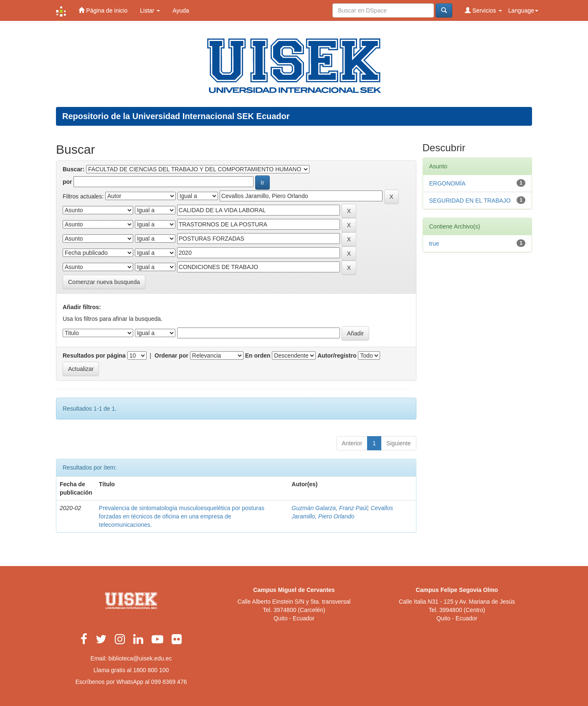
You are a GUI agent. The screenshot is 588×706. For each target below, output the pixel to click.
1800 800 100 (151, 670)
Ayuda (181, 10)
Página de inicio (103, 10)
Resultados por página (94, 356)
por (67, 182)
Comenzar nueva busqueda (104, 282)
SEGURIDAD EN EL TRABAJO (470, 201)
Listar (150, 10)
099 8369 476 (169, 682)
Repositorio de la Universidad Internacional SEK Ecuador (176, 116)
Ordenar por (171, 356)
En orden (258, 356)
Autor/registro (337, 356)
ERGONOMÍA (447, 183)
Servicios (483, 10)
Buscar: (73, 169)
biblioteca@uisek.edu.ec (140, 658)
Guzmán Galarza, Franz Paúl (329, 508)
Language (523, 10)
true (434, 244)
